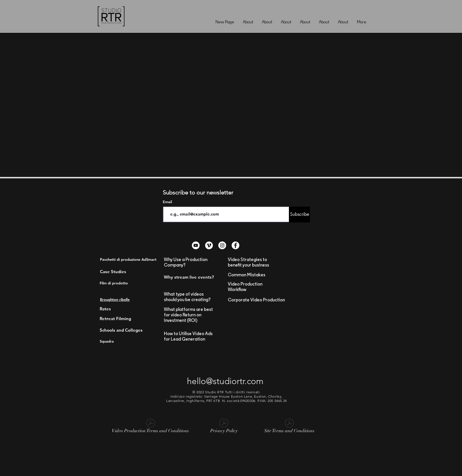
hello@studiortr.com (225, 381)
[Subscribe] (299, 215)
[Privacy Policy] (224, 427)
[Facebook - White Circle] (235, 245)
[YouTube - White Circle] (196, 245)
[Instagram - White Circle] (222, 245)
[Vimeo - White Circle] (209, 245)
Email (168, 202)
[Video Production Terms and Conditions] (150, 427)
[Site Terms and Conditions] (289, 427)
